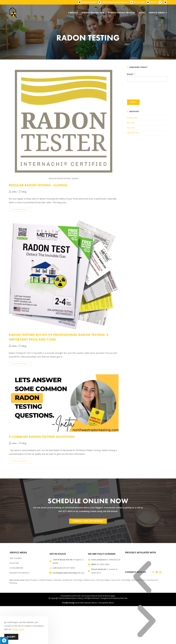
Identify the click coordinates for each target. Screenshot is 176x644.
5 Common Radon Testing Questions (42, 437)
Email (131, 74)
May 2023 (131, 128)
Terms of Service (104, 596)
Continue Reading (21, 209)
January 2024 (132, 118)
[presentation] (148, 95)
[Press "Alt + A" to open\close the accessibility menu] (4, 640)
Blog (24, 192)
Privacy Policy (90, 596)
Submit (133, 102)
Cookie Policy (18, 629)
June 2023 (131, 123)
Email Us (154, 2)
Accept (11, 637)
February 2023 (133, 133)
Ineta (14, 192)
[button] (142, 578)
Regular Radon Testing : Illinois (38, 185)
